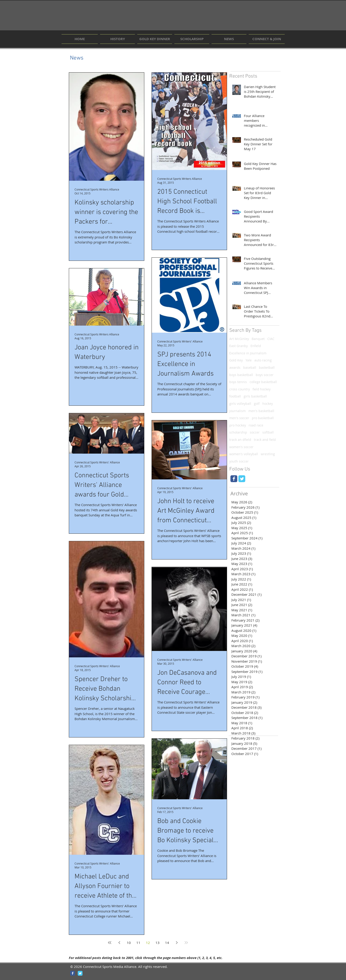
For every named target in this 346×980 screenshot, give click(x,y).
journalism (238, 411)
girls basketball (255, 396)
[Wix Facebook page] (234, 479)
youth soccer (239, 461)
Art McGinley (239, 339)
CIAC (271, 339)
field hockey (262, 389)
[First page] (110, 943)
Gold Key (236, 360)
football (235, 396)
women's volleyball (244, 454)
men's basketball (261, 411)
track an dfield (240, 440)
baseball (250, 367)
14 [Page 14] (167, 943)
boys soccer (265, 375)
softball (268, 432)
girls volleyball (240, 404)
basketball (267, 367)
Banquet (258, 339)
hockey (268, 404)
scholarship (238, 432)
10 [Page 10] (129, 943)
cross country (240, 389)
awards (235, 367)
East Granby (239, 346)
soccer (255, 432)
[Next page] (177, 943)
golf (257, 404)
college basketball (263, 382)
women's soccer (241, 447)
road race (256, 425)
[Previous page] (119, 943)
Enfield (256, 346)
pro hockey (238, 425)
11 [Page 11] (138, 943)
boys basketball (241, 375)
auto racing (263, 360)
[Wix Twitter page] (242, 479)
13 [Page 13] (158, 943)
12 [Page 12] (148, 943)
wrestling (268, 454)
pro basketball (263, 418)
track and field (265, 440)
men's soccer (239, 418)
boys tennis (238, 382)
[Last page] (186, 943)
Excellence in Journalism (248, 353)
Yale (249, 360)
